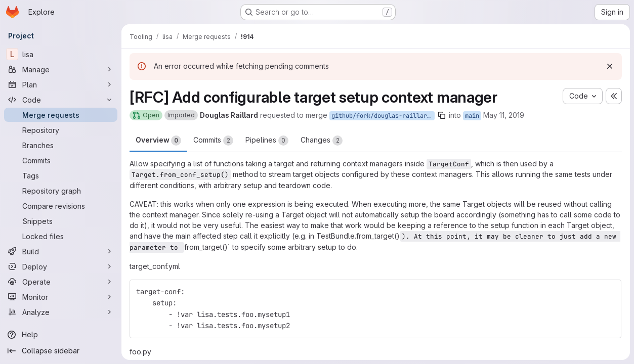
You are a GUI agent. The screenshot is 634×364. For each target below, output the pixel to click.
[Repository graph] (61, 191)
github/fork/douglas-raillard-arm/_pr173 (383, 116)
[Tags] (61, 175)
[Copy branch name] (442, 115)
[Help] (61, 335)
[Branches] (61, 145)
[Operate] (61, 282)
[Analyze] (61, 312)
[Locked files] (61, 236)
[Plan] (61, 84)
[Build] (61, 251)
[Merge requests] (61, 115)
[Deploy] (61, 266)
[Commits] (61, 160)
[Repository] (61, 130)
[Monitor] (61, 297)
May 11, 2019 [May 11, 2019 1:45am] (504, 115)
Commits (213, 141)
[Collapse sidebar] (61, 351)
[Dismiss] (610, 66)
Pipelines (267, 141)
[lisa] (61, 54)
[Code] (61, 100)
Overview (158, 141)
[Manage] (61, 69)
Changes (322, 141)
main (472, 116)
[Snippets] (61, 221)
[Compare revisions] (61, 206)
